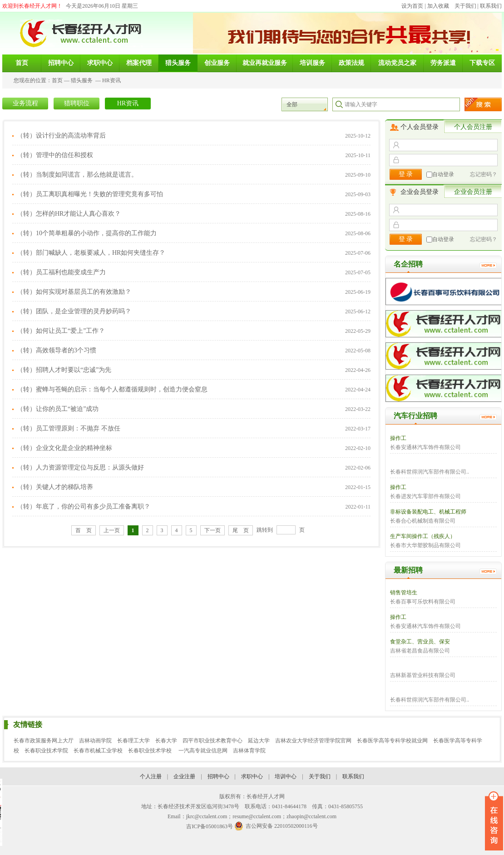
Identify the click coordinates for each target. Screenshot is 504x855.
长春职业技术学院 (46, 751)
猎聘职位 (77, 103)
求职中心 (252, 776)
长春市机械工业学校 (98, 751)
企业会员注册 (473, 192)
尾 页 (241, 530)
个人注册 (151, 776)
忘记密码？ (484, 174)
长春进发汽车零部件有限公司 (425, 496)
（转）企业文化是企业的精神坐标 (64, 448)
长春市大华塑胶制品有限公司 (425, 545)
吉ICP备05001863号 (210, 826)
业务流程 (25, 103)
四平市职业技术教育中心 (212, 741)
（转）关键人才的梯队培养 (55, 487)
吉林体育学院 (249, 751)
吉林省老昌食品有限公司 (420, 651)
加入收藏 (438, 6)
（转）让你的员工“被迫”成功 (58, 409)
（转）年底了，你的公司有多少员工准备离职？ (84, 507)
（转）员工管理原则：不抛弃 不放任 (69, 428)
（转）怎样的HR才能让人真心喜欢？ (69, 214)
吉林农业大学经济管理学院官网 (313, 741)
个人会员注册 (473, 127)
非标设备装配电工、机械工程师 (428, 512)
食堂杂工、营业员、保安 (420, 642)
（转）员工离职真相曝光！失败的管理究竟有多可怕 (90, 194)
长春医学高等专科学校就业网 (392, 741)
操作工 (398, 438)
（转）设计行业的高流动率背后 (61, 136)
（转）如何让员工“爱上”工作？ (61, 331)
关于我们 (465, 6)
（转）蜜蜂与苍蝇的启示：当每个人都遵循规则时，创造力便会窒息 (112, 389)
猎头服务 (82, 80)
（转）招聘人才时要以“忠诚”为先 (64, 370)
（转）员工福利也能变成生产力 (61, 272)
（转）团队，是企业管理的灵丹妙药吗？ (74, 311)
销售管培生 (404, 593)
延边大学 (259, 741)
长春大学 (166, 741)
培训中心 (286, 776)
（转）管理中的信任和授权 (55, 155)
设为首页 (412, 6)
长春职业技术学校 (151, 751)
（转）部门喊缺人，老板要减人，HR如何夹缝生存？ (91, 253)
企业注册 (184, 776)
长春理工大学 (133, 741)
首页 (57, 80)
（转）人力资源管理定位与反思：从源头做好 (80, 467)
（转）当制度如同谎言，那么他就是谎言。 (77, 175)
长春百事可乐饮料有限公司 (423, 602)
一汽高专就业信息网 (203, 751)
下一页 (212, 530)
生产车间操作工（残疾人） (423, 536)
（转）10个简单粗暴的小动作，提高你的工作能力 (87, 233)
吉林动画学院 (95, 741)
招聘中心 (218, 776)
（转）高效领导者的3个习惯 (57, 350)
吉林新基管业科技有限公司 (423, 675)
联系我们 (491, 6)
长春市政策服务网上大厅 (44, 741)
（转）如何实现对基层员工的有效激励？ (74, 292)
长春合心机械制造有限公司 (423, 521)
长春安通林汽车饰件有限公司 (425, 447)
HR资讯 (111, 80)
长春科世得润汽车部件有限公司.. (430, 472)
